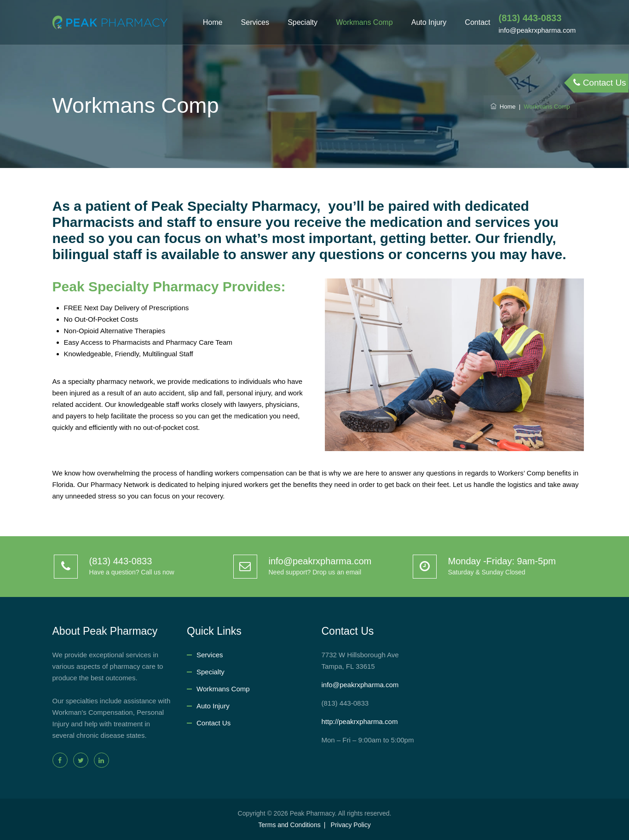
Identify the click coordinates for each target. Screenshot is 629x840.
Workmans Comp (364, 22)
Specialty (303, 22)
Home (213, 22)
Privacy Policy (351, 825)
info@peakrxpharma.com (360, 685)
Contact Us (214, 723)
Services (255, 22)
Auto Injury (429, 22)
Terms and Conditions (289, 825)
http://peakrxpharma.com (360, 721)
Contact (477, 22)
